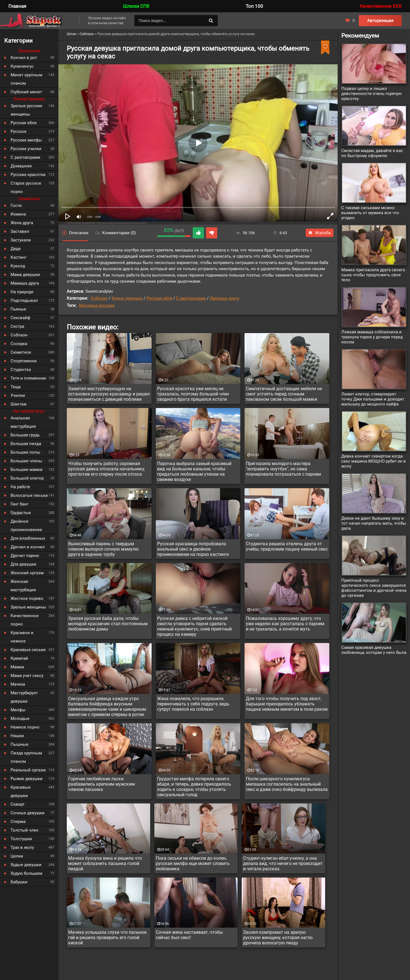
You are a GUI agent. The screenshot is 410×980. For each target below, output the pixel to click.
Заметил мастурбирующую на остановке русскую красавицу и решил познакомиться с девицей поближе (109, 394)
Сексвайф (20, 318)
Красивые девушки (21, 791)
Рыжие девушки (27, 779)
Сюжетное (21, 352)
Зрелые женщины (28, 607)
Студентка (21, 370)
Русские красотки (28, 175)
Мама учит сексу (27, 676)
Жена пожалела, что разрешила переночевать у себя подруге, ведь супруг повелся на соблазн (193, 704)
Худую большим (26, 873)
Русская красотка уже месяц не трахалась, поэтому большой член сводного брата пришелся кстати (193, 394)
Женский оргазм (27, 573)
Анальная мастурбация (23, 422)
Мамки (17, 667)
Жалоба (320, 233)
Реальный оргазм (28, 770)
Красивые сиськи (28, 650)
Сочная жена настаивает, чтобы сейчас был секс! (189, 935)
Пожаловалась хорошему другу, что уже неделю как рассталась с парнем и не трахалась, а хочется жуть (285, 624)
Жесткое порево (27, 598)
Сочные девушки (28, 813)
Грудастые (21, 513)
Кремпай (19, 658)
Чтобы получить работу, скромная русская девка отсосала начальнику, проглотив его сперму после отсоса (107, 469)
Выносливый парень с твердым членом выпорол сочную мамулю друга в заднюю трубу (103, 549)
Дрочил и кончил (28, 547)
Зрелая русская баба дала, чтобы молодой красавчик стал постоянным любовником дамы (108, 624)
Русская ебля (159, 298)
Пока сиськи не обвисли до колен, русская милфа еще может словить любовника (193, 863)
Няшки (17, 736)
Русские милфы (26, 140)
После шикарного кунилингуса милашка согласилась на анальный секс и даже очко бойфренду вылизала (287, 784)
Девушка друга (224, 298)
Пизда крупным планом (26, 757)
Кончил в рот (24, 58)
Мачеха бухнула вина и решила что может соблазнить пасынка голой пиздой (105, 863)
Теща (16, 387)
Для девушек (24, 564)
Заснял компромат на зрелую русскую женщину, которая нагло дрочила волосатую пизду (278, 938)
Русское (18, 131)
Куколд (18, 266)
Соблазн (99, 298)
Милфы (18, 710)
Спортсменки (24, 361)
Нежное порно (25, 727)
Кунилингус (22, 66)
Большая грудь (25, 435)
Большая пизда (26, 444)
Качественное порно (25, 620)
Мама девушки (25, 275)
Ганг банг (19, 504)
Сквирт (18, 804)
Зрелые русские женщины (26, 110)
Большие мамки (27, 470)
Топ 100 (254, 6)
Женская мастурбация (23, 586)
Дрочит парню (25, 556)
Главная (17, 6)
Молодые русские (97, 306)
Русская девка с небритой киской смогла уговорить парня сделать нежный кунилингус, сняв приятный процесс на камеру (194, 626)
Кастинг (18, 257)
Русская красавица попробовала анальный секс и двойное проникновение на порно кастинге (193, 549)
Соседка (19, 344)
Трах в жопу (22, 847)
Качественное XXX (381, 6)
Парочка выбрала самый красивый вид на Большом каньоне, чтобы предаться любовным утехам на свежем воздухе (194, 471)
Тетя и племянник (28, 378)
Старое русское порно (26, 187)
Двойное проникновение (26, 526)
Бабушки (19, 882)
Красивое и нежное (22, 637)
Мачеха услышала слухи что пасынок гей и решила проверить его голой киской (108, 938)
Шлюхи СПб (136, 6)
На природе (22, 292)
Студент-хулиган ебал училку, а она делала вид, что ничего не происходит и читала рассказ (283, 863)
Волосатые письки (29, 495)
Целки (17, 856)
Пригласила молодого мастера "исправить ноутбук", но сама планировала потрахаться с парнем (283, 469)
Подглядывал (24, 300)
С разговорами (191, 298)
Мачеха (18, 684)
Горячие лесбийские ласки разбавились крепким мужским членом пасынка (102, 784)
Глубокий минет (26, 92)
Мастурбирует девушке (24, 697)
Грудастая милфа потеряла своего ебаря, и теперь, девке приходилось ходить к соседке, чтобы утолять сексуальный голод (194, 787)
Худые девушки (127, 298)
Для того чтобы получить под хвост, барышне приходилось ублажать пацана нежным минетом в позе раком (287, 704)
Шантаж (18, 404)
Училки (18, 395)
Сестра (17, 326)
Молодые (20, 718)
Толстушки (21, 839)
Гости (16, 206)
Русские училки (26, 149)
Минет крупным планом (26, 79)
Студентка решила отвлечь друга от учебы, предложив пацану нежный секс (287, 546)
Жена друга (22, 223)
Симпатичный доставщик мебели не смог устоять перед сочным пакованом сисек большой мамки (284, 394)
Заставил (20, 231)
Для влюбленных (28, 538)
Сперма (18, 822)
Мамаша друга (25, 283)
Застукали (21, 240)
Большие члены (26, 461)
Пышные (19, 744)
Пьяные (18, 309)
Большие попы (25, 452)
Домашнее (21, 166)
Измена (18, 214)
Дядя (16, 249)
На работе (20, 487)
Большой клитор (27, 478)
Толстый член (24, 830)
